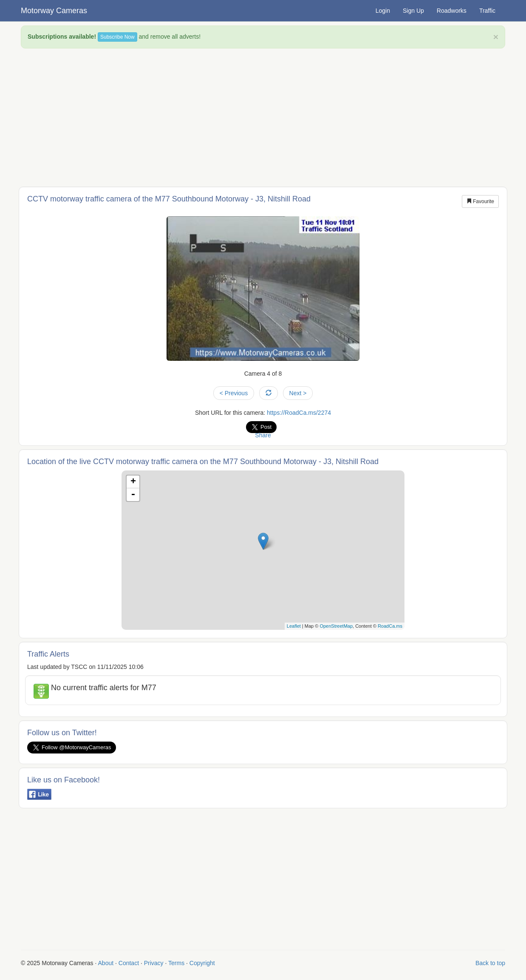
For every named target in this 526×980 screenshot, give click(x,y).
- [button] (133, 495)
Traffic (487, 11)
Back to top (490, 963)
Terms (176, 963)
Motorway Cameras (54, 11)
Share (263, 435)
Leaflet (294, 626)
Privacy (154, 963)
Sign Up (413, 11)
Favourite (480, 201)
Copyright (202, 963)
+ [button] (133, 482)
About (106, 963)
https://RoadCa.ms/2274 (299, 413)
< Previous (234, 393)
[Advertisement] (263, 116)
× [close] (496, 37)
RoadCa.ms (390, 626)
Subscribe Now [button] (117, 37)
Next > (298, 393)
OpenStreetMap (336, 626)
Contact (129, 963)
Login (383, 11)
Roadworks (452, 11)
